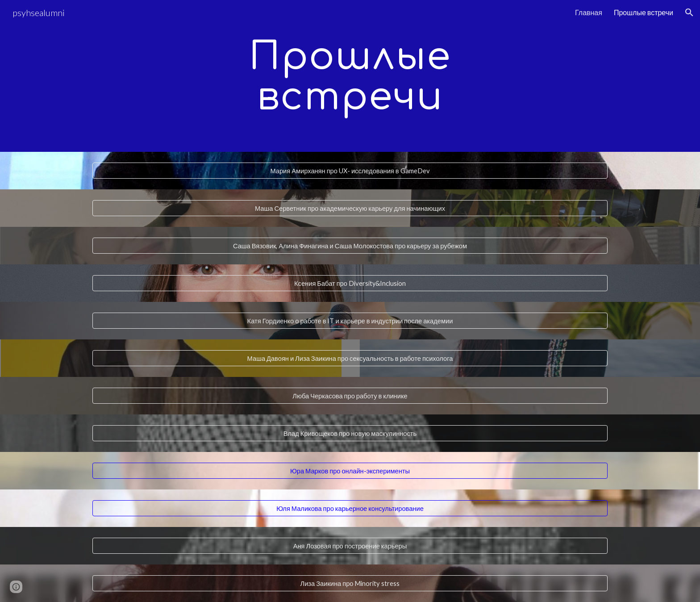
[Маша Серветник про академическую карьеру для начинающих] (350, 208)
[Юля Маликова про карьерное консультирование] (350, 508)
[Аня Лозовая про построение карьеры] (350, 546)
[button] (689, 13)
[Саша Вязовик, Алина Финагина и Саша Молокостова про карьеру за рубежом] (350, 246)
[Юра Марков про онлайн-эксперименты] (350, 471)
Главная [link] (589, 12)
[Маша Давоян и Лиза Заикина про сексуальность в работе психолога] (350, 358)
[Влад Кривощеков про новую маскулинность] (350, 433)
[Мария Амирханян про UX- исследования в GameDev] (350, 171)
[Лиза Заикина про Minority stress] (350, 583)
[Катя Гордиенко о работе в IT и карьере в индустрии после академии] (350, 321)
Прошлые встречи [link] (644, 12)
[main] (350, 76)
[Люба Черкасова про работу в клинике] (350, 396)
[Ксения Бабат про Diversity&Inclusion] (350, 283)
